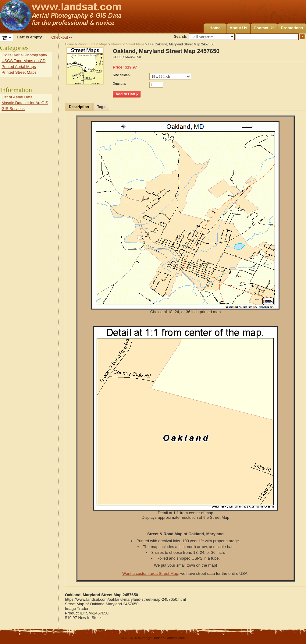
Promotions (292, 28)
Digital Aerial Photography (24, 55)
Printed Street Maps (93, 44)
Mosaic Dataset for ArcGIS (25, 103)
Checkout (60, 37)
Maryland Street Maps (128, 44)
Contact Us (264, 28)
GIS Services (13, 109)
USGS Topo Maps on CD (23, 61)
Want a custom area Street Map (150, 573)
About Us (238, 28)
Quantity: (119, 84)
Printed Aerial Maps (19, 67)
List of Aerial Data (17, 97)
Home (215, 28)
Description (79, 107)
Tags (101, 107)
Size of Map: (122, 75)
